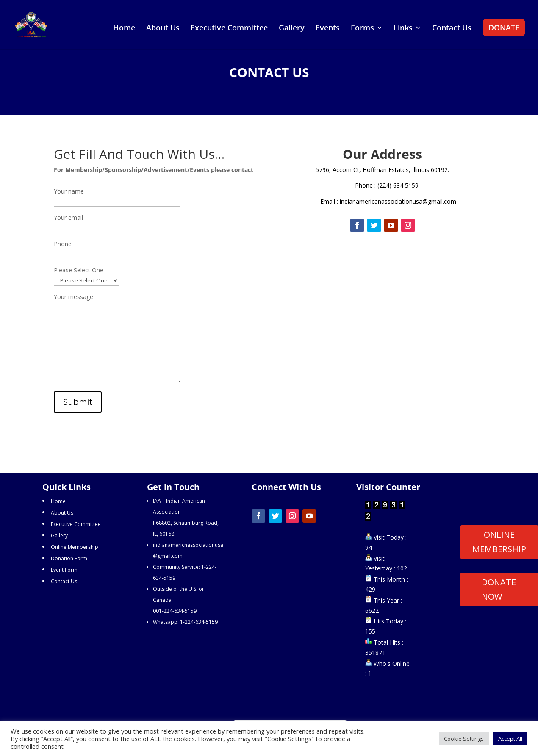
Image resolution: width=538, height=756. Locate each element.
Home (124, 29)
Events (328, 29)
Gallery (292, 29)
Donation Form (69, 558)
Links (403, 29)
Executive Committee (229, 29)
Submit (78, 402)
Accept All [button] (510, 739)
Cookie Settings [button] (464, 739)
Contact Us (452, 29)
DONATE (504, 28)
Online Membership (75, 547)
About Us (163, 29)
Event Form (64, 570)
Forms (362, 29)
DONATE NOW (499, 589)
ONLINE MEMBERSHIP (499, 542)
